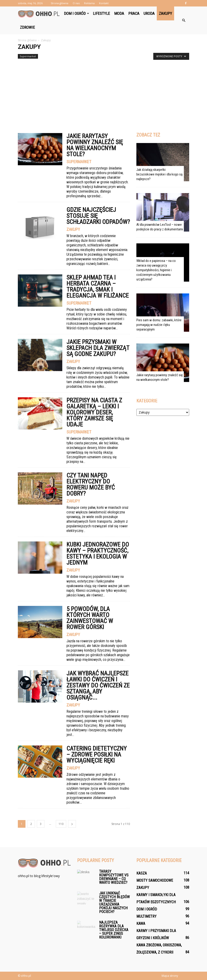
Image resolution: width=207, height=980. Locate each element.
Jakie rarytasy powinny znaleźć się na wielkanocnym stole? (95, 145)
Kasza (142, 873)
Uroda (149, 13)
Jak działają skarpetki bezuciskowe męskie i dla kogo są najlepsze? (159, 174)
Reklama (89, 3)
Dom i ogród (77, 13)
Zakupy (165, 13)
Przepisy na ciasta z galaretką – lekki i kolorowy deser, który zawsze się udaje (94, 412)
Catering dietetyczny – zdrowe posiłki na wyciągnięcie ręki (97, 754)
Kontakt (104, 3)
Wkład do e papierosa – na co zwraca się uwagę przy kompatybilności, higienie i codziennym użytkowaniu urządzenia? (156, 270)
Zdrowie (27, 27)
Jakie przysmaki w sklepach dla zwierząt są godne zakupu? (98, 348)
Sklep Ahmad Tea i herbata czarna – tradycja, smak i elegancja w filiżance (98, 286)
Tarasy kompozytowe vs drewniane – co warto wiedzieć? (114, 877)
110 (61, 824)
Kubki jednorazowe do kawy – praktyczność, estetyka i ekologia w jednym (98, 554)
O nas (76, 3)
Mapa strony (170, 976)
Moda (119, 13)
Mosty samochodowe (155, 880)
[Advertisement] (103, 94)
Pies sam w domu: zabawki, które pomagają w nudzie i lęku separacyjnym (159, 325)
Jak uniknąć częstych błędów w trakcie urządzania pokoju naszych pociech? (114, 902)
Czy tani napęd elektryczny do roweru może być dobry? (91, 484)
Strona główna (60, 3)
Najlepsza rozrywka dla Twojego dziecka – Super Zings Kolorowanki (114, 930)
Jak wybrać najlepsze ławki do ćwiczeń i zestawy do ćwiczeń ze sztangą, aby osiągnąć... (98, 685)
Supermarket (28, 56)
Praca (134, 13)
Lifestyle (101, 13)
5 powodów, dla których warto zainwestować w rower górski (90, 618)
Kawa (141, 924)
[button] (184, 20)
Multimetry (146, 916)
